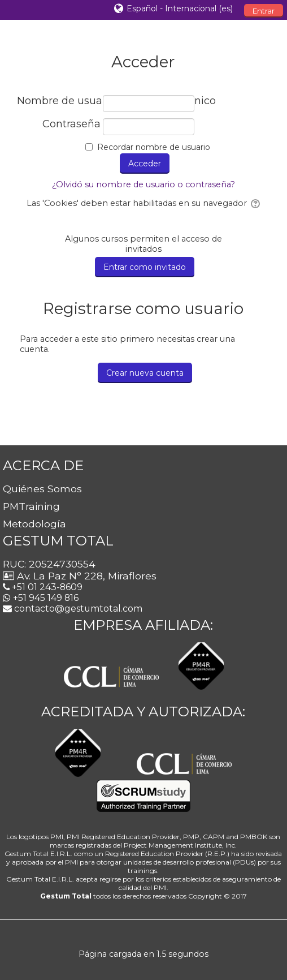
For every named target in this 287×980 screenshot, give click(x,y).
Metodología (34, 524)
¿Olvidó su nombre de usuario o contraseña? (143, 184)
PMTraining (31, 506)
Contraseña (71, 124)
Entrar (264, 11)
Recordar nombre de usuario (154, 147)
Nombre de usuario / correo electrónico (59, 101)
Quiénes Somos (42, 489)
